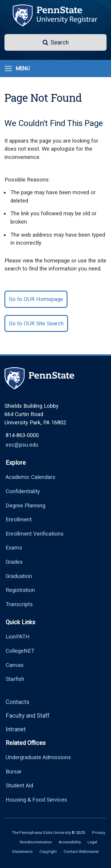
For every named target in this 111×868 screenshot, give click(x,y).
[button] (55, 42)
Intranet (16, 729)
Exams (14, 548)
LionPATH (18, 637)
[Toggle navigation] (17, 69)
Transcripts (19, 604)
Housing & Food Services (36, 800)
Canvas (15, 665)
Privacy (99, 832)
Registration (20, 590)
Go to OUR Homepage (36, 299)
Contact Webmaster (81, 851)
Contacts (17, 702)
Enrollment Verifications (35, 534)
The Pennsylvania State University (41, 832)
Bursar (14, 771)
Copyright (48, 851)
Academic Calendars (30, 477)
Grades (14, 562)
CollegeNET (20, 651)
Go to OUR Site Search (36, 323)
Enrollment (19, 519)
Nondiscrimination (36, 842)
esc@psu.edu (22, 445)
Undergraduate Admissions (38, 757)
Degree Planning (25, 505)
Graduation (19, 576)
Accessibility (70, 842)
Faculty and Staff (28, 716)
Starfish (15, 679)
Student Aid (19, 785)
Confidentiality (23, 491)
